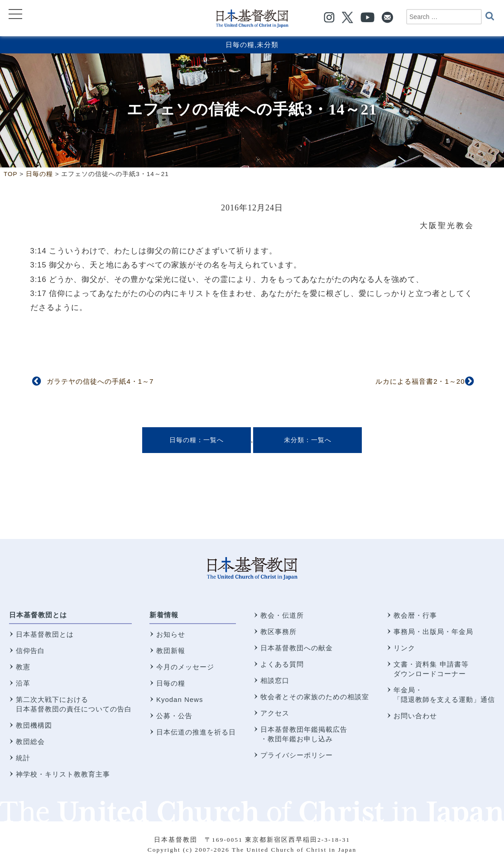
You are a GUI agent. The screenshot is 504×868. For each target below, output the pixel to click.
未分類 (268, 45)
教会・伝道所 (282, 615)
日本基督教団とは (38, 615)
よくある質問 (282, 664)
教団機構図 (34, 725)
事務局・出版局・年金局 (433, 632)
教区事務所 (278, 632)
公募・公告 (174, 716)
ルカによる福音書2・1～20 (420, 381)
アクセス (275, 713)
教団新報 (171, 651)
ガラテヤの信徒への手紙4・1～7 (100, 381)
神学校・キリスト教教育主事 (63, 774)
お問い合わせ (415, 716)
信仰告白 (30, 651)
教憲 (23, 667)
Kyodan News (180, 699)
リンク (404, 648)
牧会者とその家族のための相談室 (315, 697)
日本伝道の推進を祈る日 (196, 732)
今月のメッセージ (185, 667)
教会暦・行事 (415, 615)
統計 (23, 758)
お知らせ (171, 634)
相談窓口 (275, 680)
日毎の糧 (240, 45)
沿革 (23, 683)
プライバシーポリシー (297, 755)
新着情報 (164, 615)
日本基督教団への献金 (297, 648)
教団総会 (30, 742)
